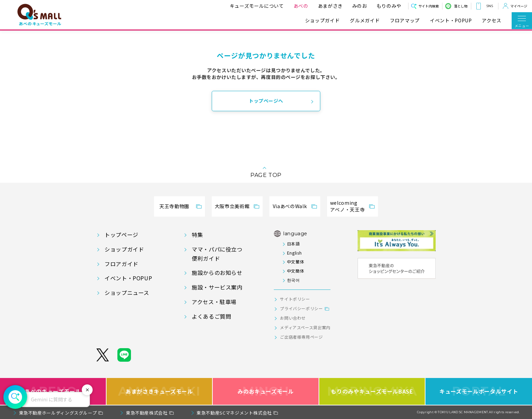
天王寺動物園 (174, 206)
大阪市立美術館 (232, 206)
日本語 (293, 244)
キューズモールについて (254, 6)
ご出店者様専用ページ (301, 337)
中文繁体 (296, 262)
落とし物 (461, 6)
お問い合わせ (293, 318)
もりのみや (386, 6)
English (294, 253)
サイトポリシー (295, 299)
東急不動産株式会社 (147, 413)
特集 (197, 235)
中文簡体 (296, 271)
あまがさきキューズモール (159, 391)
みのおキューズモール (265, 391)
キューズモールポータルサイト (479, 391)
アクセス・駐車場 (214, 302)
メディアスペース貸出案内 (305, 327)
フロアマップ (405, 21)
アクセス (492, 21)
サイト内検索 (429, 6)
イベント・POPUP (451, 21)
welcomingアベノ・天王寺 (347, 206)
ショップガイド (322, 21)
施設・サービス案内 (217, 287)
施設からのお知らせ (217, 273)
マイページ (519, 6)
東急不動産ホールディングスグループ (58, 413)
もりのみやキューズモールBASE (372, 391)
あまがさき (328, 6)
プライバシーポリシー (301, 308)
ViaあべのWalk (290, 206)
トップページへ (266, 101)
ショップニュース (127, 293)
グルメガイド (365, 21)
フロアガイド (121, 264)
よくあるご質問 (211, 316)
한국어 (293, 280)
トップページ (121, 235)
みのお (357, 6)
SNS (490, 6)
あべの (298, 6)
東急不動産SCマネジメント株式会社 (234, 413)
